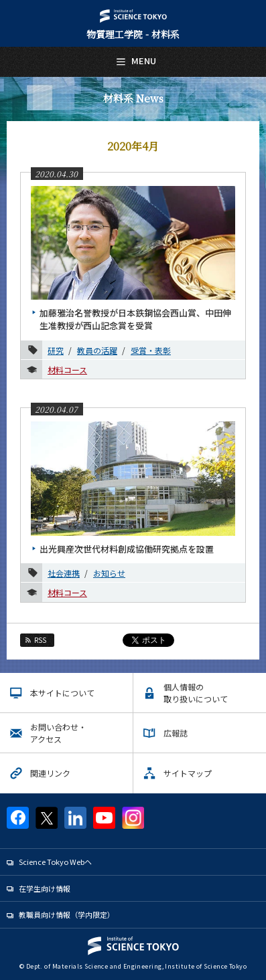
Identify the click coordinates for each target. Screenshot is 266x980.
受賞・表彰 (151, 350)
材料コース (67, 370)
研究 (56, 350)
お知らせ (109, 573)
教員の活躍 (97, 350)
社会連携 (64, 573)
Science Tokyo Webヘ (55, 862)
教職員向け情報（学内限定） (67, 914)
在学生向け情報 (45, 888)
